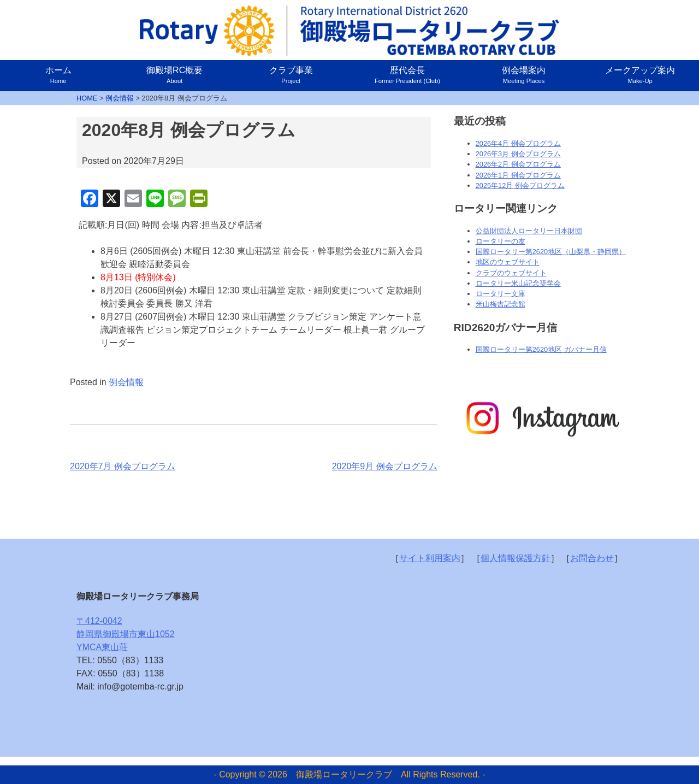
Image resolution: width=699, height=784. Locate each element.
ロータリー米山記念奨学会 (518, 283)
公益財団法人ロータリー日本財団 (529, 231)
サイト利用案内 (430, 558)
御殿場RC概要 (174, 75)
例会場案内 (524, 75)
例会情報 (126, 382)
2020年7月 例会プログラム (123, 466)
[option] (541, 419)
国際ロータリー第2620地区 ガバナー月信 (541, 349)
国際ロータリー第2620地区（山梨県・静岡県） (551, 252)
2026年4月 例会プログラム (518, 143)
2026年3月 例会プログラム (518, 154)
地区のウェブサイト (508, 262)
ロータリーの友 (500, 241)
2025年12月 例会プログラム (520, 185)
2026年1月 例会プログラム (518, 175)
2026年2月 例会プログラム (518, 164)
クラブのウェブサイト (511, 273)
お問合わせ (592, 558)
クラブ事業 (291, 75)
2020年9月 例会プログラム (385, 466)
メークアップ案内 (640, 75)
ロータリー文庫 (500, 294)
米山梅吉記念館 (500, 304)
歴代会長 (407, 75)
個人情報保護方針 (516, 558)
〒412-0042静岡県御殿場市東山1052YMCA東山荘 (126, 634)
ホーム (58, 75)
